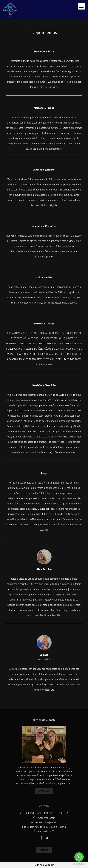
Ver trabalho (44, 659)
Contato (44, 850)
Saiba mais (44, 791)
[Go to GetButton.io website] (79, 864)
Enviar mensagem (46, 818)
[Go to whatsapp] (79, 857)
